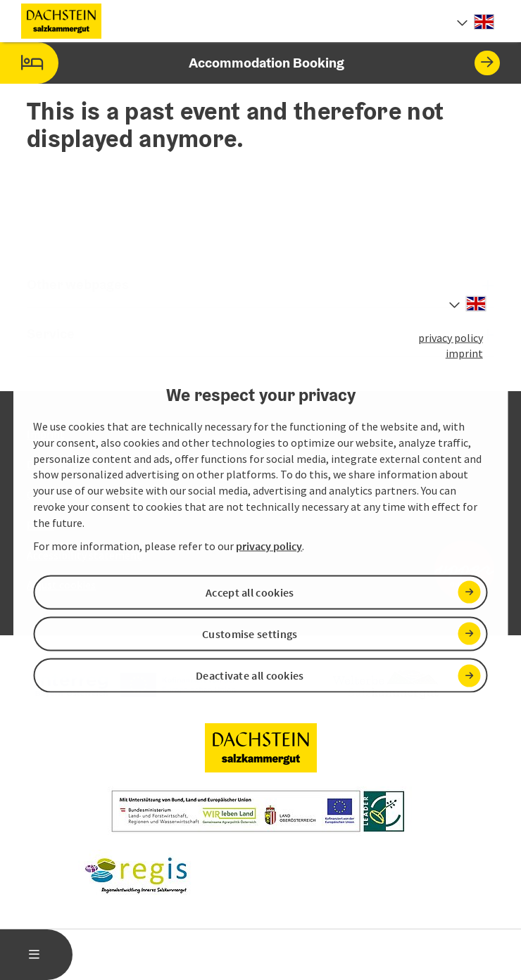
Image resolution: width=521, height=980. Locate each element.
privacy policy (451, 337)
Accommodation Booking (250, 63)
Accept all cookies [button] (250, 592)
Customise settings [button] (250, 634)
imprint (464, 353)
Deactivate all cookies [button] (250, 675)
